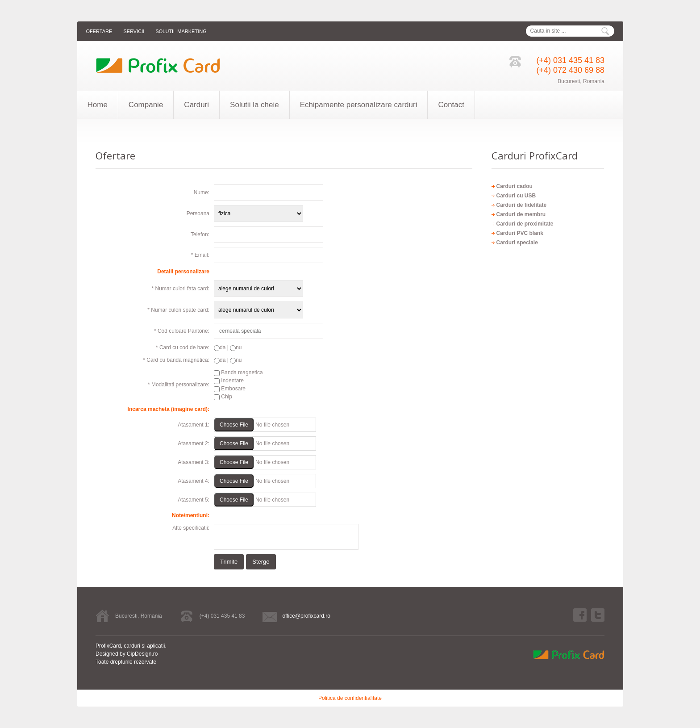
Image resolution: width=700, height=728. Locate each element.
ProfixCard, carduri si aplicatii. (131, 646)
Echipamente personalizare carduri (359, 105)
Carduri (196, 105)
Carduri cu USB (516, 196)
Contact (451, 105)
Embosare (230, 389)
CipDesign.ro (142, 654)
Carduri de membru (521, 214)
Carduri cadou (514, 186)
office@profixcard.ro (306, 616)
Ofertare (99, 31)
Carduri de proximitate (525, 224)
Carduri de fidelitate (521, 205)
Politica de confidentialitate (350, 698)
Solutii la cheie (254, 105)
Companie (146, 105)
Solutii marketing (181, 31)
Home (98, 105)
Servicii (134, 31)
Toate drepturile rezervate (126, 662)
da (220, 347)
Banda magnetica (238, 372)
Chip (223, 397)
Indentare (229, 381)
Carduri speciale (517, 243)
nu (236, 347)
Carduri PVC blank (519, 233)
